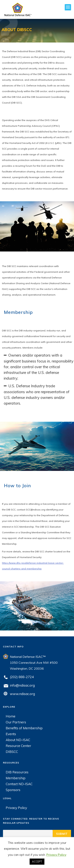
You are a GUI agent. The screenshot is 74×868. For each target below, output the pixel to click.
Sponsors (13, 790)
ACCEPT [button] (37, 862)
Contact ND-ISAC (19, 784)
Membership (16, 778)
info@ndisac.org (22, 685)
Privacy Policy (16, 808)
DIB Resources (17, 772)
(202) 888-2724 (22, 677)
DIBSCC (12, 752)
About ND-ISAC (18, 740)
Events (11, 734)
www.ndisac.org (22, 694)
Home (11, 716)
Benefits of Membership (24, 728)
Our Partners (16, 722)
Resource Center (18, 746)
